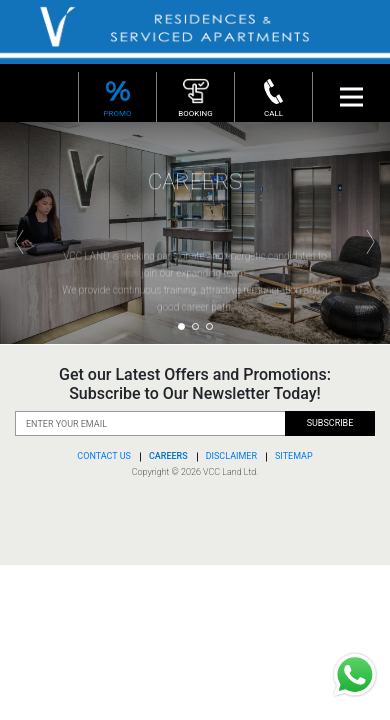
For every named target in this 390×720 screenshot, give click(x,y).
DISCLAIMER (231, 456)
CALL (273, 96)
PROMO (117, 96)
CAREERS (168, 456)
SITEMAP (294, 456)
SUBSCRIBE (330, 423)
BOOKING (195, 96)
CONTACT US (104, 456)
